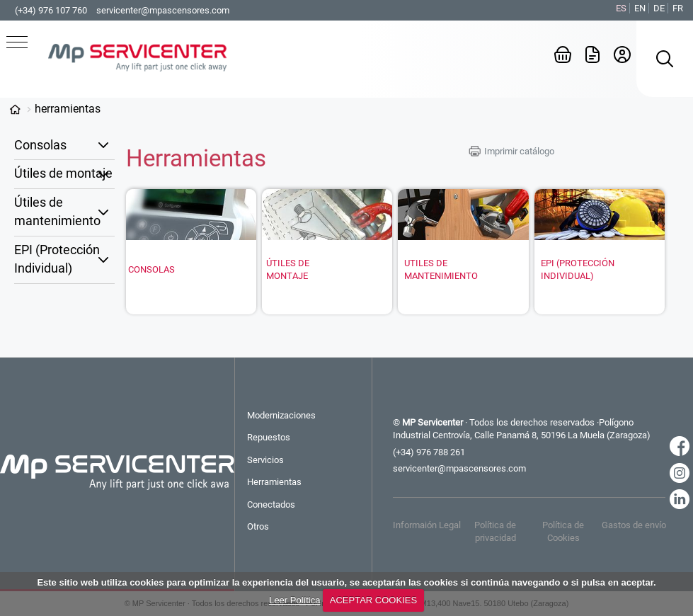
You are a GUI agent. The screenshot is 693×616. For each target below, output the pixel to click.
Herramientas (68, 109)
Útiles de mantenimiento (57, 212)
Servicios (265, 460)
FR (678, 8)
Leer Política (294, 600)
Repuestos (269, 437)
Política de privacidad (495, 531)
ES (621, 8)
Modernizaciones (281, 415)
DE (659, 8)
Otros (258, 526)
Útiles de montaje (63, 173)
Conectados (271, 504)
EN (640, 8)
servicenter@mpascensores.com (163, 10)
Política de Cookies (563, 531)
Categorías (15, 110)
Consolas (40, 145)
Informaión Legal (427, 525)
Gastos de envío (634, 525)
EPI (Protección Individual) (57, 259)
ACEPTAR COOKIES (373, 600)
